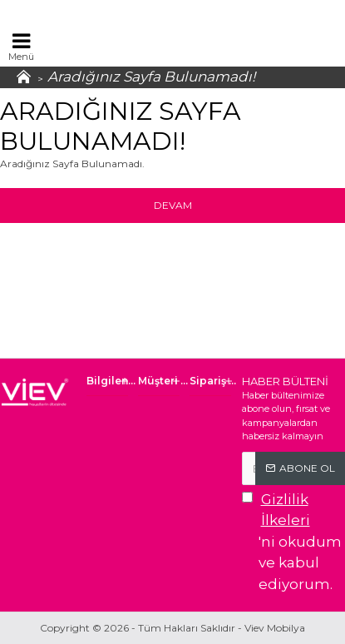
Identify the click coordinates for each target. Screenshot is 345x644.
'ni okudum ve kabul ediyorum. (294, 541)
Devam (173, 205)
